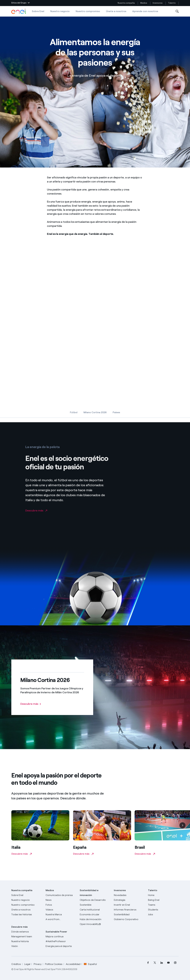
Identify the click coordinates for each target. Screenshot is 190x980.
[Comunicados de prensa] (61, 895)
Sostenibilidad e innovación (89, 893)
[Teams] (163, 905)
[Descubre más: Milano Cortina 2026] (31, 704)
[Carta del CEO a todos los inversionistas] (61, 900)
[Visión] (27, 946)
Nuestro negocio (60, 11)
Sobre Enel (38, 11)
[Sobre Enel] (27, 895)
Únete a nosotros (116, 11)
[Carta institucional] (95, 910)
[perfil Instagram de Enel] (175, 963)
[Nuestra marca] (61, 915)
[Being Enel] (163, 900)
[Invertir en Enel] (129, 905)
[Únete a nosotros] (27, 910)
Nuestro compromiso (88, 11)
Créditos (16, 964)
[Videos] (61, 910)
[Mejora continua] (61, 937)
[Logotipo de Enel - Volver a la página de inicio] (19, 11)
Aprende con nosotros (145, 11)
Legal (27, 964)
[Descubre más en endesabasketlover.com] (102, 834)
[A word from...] (61, 919)
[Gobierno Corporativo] (129, 919)
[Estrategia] (129, 900)
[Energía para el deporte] (61, 946)
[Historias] (27, 915)
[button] (20, 3)
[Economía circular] (95, 915)
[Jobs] (163, 915)
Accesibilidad (73, 964)
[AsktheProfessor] (61, 941)
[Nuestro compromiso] (27, 905)
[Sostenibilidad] (129, 915)
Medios (144, 3)
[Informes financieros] (129, 910)
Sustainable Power (56, 932)
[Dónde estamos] (27, 932)
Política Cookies (54, 964)
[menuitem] (148, 963)
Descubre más (19, 927)
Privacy (38, 964)
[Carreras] (163, 895)
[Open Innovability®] (95, 924)
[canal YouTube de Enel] (168, 963)
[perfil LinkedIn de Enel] (162, 963)
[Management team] (27, 937)
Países (116, 412)
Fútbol (74, 412)
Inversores (158, 3)
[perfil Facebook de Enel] (148, 963)
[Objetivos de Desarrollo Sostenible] (95, 902)
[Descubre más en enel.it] (40, 834)
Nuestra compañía (126, 3)
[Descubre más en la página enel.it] (36, 517)
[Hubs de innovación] (95, 919)
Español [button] (90, 964)
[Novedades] (129, 895)
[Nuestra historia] (27, 941)
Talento (172, 3)
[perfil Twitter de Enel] (155, 963)
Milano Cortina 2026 (95, 412)
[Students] (163, 910)
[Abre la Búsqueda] (177, 11)
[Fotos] (61, 905)
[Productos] (27, 900)
